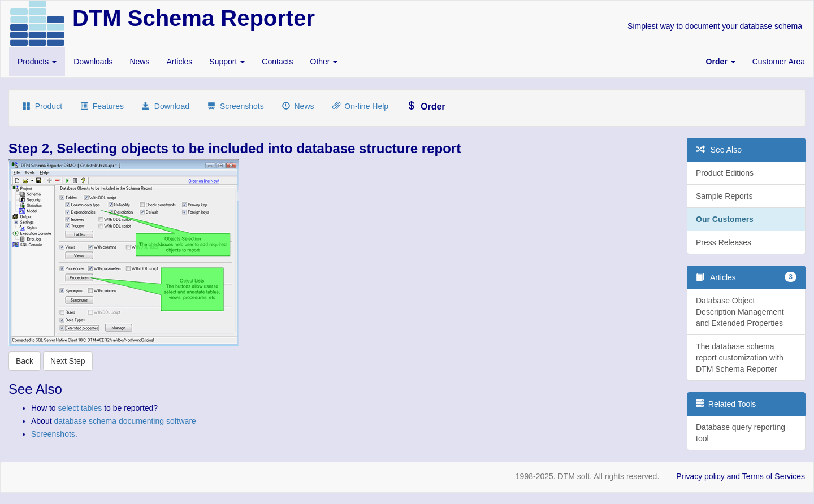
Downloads (93, 62)
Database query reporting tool (741, 433)
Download (166, 106)
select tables (80, 408)
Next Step (68, 361)
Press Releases (724, 242)
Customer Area (779, 62)
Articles (179, 62)
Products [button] (37, 62)
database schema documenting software (125, 421)
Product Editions (725, 173)
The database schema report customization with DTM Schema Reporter (740, 358)
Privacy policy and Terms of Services (741, 476)
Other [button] (324, 62)
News (139, 62)
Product (42, 106)
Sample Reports (724, 196)
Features (102, 106)
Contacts (277, 62)
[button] (721, 62)
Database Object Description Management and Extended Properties (740, 312)
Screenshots (236, 106)
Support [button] (227, 62)
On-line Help (361, 106)
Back (25, 361)
